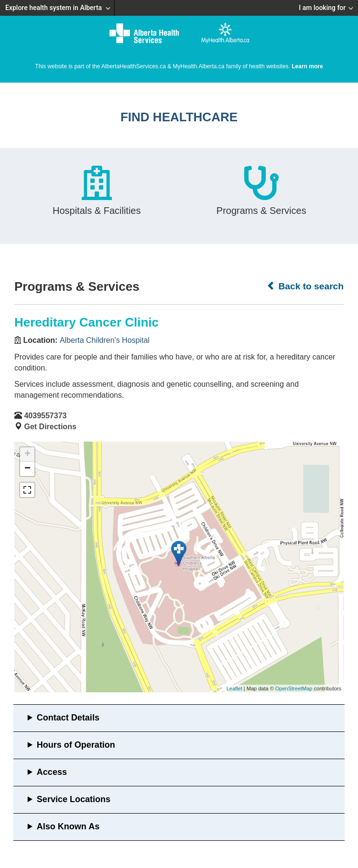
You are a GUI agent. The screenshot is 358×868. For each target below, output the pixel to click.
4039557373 (45, 416)
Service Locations (74, 799)
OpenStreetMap (294, 688)
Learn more (307, 66)
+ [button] (27, 455)
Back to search (305, 286)
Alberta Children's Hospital (105, 340)
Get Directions (50, 427)
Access (52, 772)
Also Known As (68, 826)
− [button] (27, 469)
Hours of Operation (76, 745)
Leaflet (234, 688)
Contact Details (68, 718)
